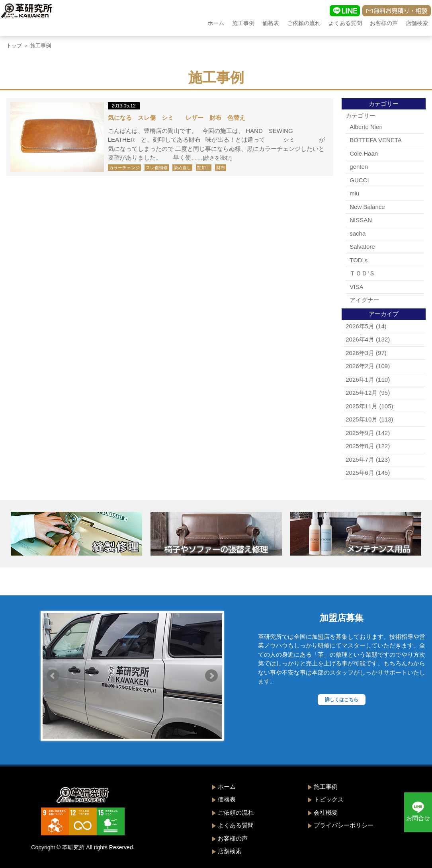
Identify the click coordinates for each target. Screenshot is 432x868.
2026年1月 (360, 379)
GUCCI (359, 180)
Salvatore (362, 247)
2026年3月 (360, 353)
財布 (221, 168)
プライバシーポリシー (344, 825)
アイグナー (365, 300)
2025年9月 (360, 433)
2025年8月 (360, 446)
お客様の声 (384, 23)
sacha (358, 233)
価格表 (271, 23)
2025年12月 (362, 393)
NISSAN (361, 220)
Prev (53, 676)
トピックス (329, 799)
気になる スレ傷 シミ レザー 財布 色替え (177, 118)
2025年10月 (362, 419)
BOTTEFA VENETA (376, 140)
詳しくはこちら (342, 700)
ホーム (216, 23)
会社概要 (326, 812)
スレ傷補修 (157, 168)
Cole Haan (364, 153)
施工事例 (243, 23)
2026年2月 (360, 366)
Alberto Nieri (366, 127)
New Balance (367, 207)
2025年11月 (362, 406)
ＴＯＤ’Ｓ (362, 273)
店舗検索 (417, 23)
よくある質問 (345, 23)
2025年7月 (360, 459)
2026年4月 (360, 339)
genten (359, 167)
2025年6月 (360, 473)
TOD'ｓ (359, 260)
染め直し (182, 168)
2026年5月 (360, 326)
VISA (356, 287)
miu (354, 193)
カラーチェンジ (124, 168)
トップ (14, 46)
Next (211, 676)
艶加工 (204, 168)
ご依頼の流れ (304, 23)
